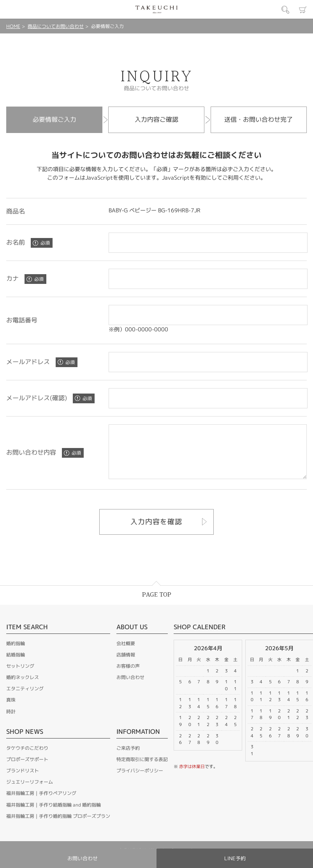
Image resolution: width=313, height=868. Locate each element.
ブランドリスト (23, 781)
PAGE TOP (157, 605)
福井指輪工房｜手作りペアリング (41, 804)
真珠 (11, 710)
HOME (13, 26)
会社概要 (126, 654)
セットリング (20, 676)
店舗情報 (126, 665)
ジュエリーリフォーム (30, 792)
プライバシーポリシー (140, 781)
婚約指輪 (16, 654)
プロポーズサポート (27, 770)
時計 (11, 722)
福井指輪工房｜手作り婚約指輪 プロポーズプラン (58, 827)
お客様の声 (128, 676)
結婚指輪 (16, 665)
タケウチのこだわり (27, 759)
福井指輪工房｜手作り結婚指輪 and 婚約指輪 (54, 815)
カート (303, 10)
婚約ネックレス (23, 688)
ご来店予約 (128, 759)
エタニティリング (25, 699)
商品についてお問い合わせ (56, 26)
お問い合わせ (130, 688)
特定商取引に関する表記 (142, 770)
